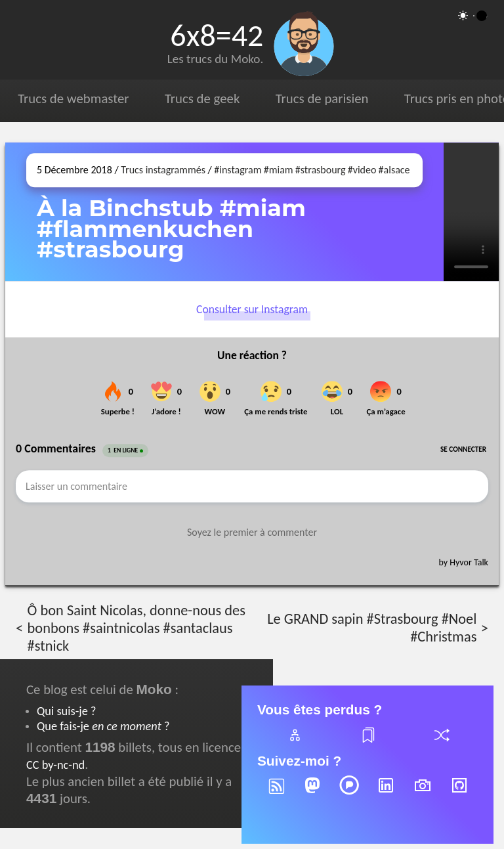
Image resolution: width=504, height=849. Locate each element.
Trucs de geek (202, 98)
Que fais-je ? (103, 726)
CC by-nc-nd (55, 765)
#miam (279, 170)
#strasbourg (321, 170)
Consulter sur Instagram (252, 309)
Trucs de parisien (322, 98)
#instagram (238, 170)
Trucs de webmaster (73, 98)
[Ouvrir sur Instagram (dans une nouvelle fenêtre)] (471, 212)
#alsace (394, 170)
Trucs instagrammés (163, 170)
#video (362, 170)
